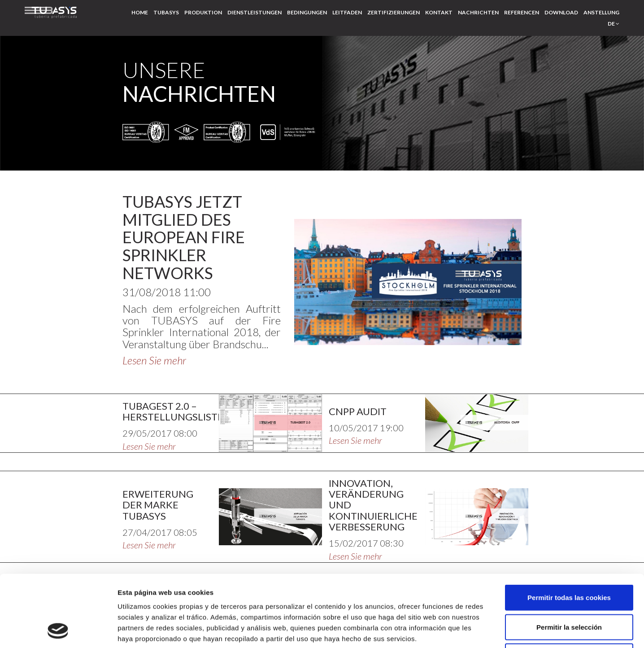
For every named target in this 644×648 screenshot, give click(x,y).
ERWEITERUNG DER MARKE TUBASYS (158, 505)
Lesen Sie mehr (154, 360)
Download (561, 12)
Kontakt (439, 12)
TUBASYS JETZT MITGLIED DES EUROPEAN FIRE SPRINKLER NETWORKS (184, 237)
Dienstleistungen (255, 12)
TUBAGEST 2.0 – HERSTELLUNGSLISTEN (177, 411)
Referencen (522, 12)
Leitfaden (347, 12)
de (614, 24)
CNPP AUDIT (358, 411)
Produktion (203, 12)
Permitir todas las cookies (569, 530)
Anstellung (601, 12)
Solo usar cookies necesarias (569, 589)
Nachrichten (478, 12)
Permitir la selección (569, 560)
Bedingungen (307, 12)
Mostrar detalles (482, 630)
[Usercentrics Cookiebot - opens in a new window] (58, 630)
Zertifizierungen (394, 12)
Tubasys (166, 12)
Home (140, 12)
